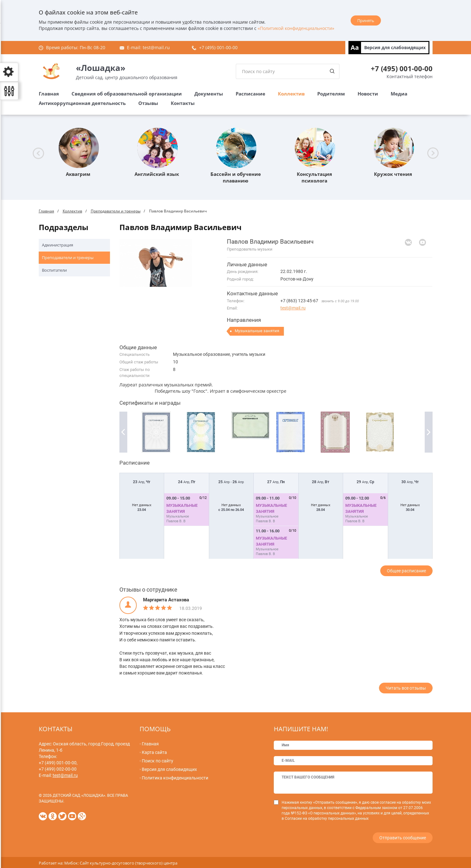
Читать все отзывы (406, 688)
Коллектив (291, 94)
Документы (209, 94)
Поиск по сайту (158, 761)
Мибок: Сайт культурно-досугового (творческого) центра (121, 862)
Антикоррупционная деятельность (82, 103)
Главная (49, 94)
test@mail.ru (156, 47)
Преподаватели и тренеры (116, 211)
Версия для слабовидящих (395, 47)
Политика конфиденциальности (175, 778)
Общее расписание (406, 571)
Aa (355, 47)
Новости (368, 94)
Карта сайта (154, 752)
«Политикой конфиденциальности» (296, 28)
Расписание (250, 94)
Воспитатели (54, 270)
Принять (366, 20)
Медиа (399, 94)
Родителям (331, 94)
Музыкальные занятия (257, 331)
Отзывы (148, 103)
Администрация (57, 245)
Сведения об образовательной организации (127, 94)
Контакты (183, 103)
